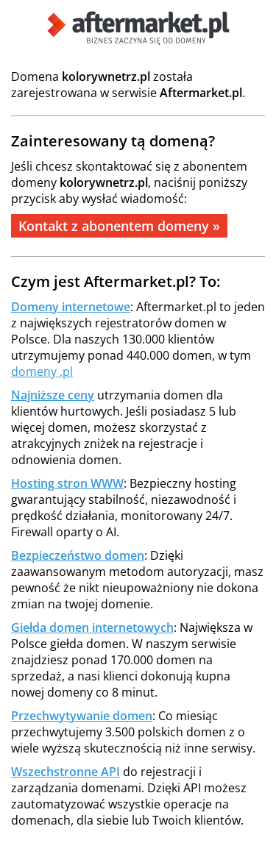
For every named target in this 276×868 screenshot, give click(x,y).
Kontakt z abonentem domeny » (119, 226)
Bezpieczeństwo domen (78, 555)
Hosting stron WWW (67, 483)
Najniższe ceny (53, 395)
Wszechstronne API (66, 772)
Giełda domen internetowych (92, 627)
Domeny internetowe (71, 307)
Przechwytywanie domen (82, 716)
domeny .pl (42, 371)
